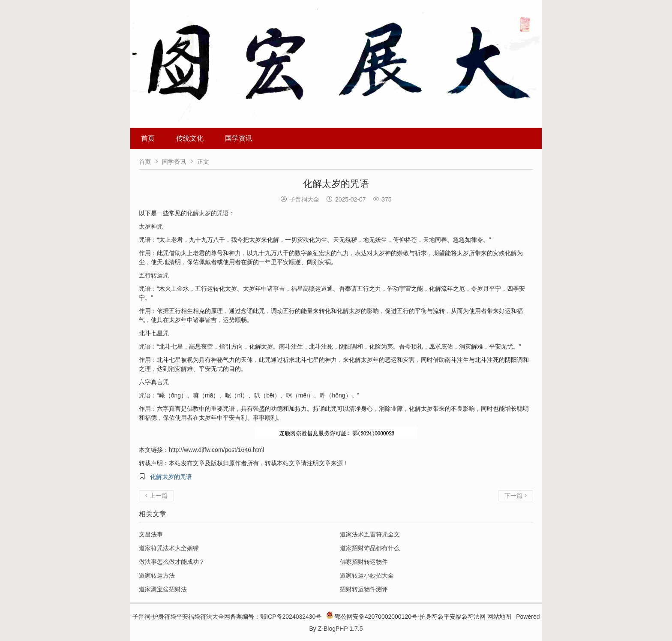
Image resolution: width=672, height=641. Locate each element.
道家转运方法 (157, 575)
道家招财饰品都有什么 (370, 548)
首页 (148, 138)
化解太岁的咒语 (208, 213)
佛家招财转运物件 (364, 562)
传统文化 (190, 138)
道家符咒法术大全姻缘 (169, 548)
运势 (229, 320)
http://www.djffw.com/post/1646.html (216, 450)
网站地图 (499, 617)
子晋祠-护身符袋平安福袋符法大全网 (181, 617)
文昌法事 (151, 534)
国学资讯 (239, 138)
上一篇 (156, 496)
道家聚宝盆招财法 (163, 589)
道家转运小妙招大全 (367, 575)
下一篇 (516, 496)
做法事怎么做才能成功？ (172, 562)
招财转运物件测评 (364, 589)
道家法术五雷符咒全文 (370, 534)
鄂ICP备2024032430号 (291, 617)
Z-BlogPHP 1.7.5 (340, 629)
